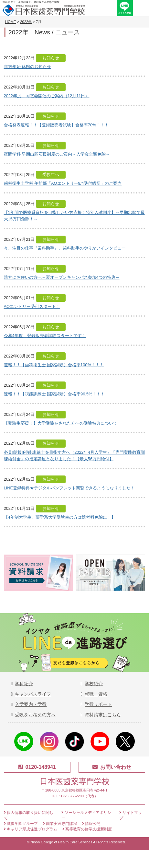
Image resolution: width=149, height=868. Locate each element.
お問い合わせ (112, 767)
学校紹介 (94, 684)
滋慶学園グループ (21, 824)
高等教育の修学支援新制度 (87, 829)
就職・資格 (96, 694)
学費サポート (98, 704)
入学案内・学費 (31, 704)
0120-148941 (37, 767)
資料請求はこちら (103, 715)
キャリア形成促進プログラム (31, 829)
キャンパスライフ (33, 694)
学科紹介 (24, 684)
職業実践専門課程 (60, 824)
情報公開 (91, 824)
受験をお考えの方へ (35, 715)
